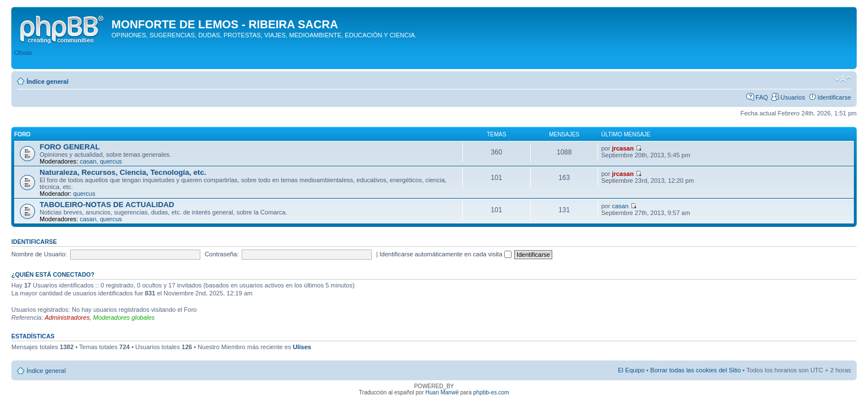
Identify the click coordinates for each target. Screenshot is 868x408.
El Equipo (631, 370)
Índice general (48, 81)
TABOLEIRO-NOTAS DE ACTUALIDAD (107, 205)
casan (88, 161)
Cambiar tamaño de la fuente (843, 79)
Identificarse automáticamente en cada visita (446, 254)
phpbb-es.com (491, 392)
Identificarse (834, 97)
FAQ (762, 97)
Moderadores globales (124, 317)
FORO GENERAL (70, 147)
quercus (111, 161)
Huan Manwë (442, 392)
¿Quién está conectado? (53, 274)
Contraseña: (222, 254)
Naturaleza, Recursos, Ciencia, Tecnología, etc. (123, 172)
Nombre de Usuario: (39, 254)
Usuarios (792, 97)
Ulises (302, 347)
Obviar (23, 53)
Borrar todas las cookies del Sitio (695, 370)
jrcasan (623, 148)
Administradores (67, 317)
